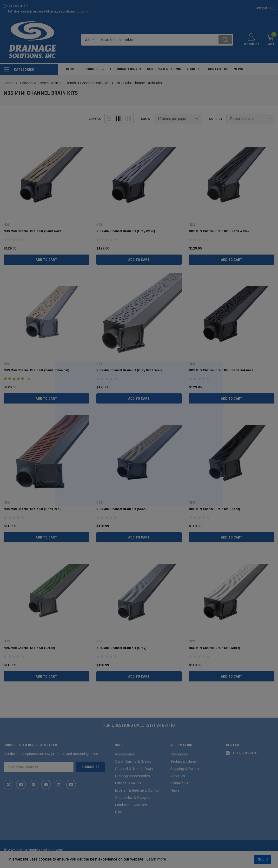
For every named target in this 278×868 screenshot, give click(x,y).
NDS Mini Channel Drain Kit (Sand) (121, 509)
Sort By (216, 119)
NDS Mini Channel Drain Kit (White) (214, 648)
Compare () (264, 8)
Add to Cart (46, 260)
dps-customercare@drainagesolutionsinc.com (51, 11)
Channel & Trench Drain (134, 769)
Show (146, 119)
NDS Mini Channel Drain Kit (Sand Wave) (33, 231)
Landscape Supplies (131, 805)
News (175, 790)
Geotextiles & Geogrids (133, 797)
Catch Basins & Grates (133, 761)
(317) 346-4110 (16, 6)
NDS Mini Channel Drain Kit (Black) (214, 509)
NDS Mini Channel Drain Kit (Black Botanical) (222, 370)
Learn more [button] (156, 859)
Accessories (125, 754)
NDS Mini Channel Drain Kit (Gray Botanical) (129, 370)
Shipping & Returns (185, 769)
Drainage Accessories (132, 776)
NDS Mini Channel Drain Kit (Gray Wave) (126, 231)
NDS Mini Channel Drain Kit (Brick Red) (32, 509)
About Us (178, 776)
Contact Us (179, 783)
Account (252, 44)
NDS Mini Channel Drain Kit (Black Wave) (219, 231)
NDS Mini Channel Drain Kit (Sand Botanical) (36, 370)
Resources (90, 69)
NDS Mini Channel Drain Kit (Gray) (121, 648)
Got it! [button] (263, 859)
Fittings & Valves (128, 783)
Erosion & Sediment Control (137, 790)
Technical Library (184, 761)
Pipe (119, 812)
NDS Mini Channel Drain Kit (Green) (29, 648)
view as (95, 119)
